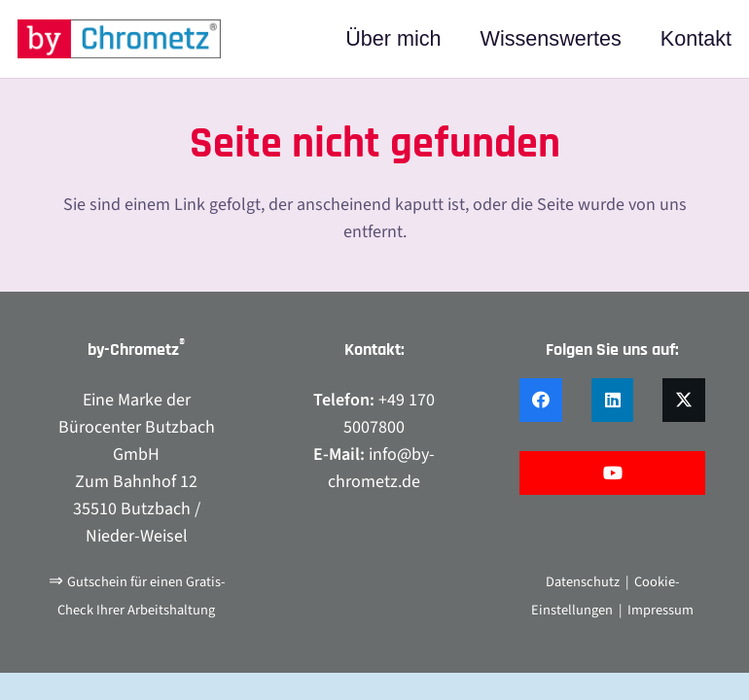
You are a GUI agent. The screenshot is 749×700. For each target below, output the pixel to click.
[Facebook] (541, 400)
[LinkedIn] (613, 400)
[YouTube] (612, 473)
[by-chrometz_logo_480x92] (119, 39)
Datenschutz (583, 582)
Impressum (660, 610)
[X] (684, 400)
